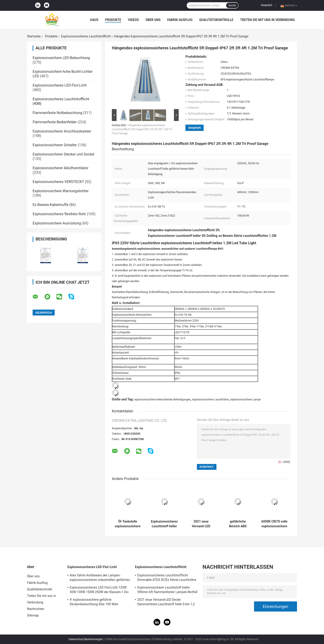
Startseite (34, 36)
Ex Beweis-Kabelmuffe (51, 205)
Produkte (113, 20)
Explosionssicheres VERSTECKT (58, 182)
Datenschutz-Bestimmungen (86, 639)
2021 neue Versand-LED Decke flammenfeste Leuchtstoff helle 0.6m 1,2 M (201, 524)
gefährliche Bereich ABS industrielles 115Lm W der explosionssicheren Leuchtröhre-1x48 (238, 524)
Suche (232, 5)
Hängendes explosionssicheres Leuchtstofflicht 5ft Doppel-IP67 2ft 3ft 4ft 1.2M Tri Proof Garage (142, 129)
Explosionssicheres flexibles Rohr (59, 214)
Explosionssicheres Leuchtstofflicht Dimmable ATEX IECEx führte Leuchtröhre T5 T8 (167, 578)
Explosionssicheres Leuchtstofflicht (86, 36)
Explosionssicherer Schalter (55, 145)
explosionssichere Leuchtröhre (210, 400)
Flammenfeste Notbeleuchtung (57, 113)
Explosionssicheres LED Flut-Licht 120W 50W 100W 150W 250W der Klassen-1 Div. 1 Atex (99, 590)
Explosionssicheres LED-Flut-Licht (60, 85)
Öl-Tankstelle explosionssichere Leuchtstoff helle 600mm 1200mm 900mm (128, 524)
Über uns (153, 20)
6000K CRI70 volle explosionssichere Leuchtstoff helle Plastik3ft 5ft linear (274, 524)
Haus (94, 20)
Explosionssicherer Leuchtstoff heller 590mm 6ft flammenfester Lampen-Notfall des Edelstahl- (164, 524)
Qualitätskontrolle (216, 20)
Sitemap (33, 615)
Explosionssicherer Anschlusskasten (62, 131)
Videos (134, 20)
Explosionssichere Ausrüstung (57, 223)
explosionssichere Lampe (245, 400)
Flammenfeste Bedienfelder (55, 122)
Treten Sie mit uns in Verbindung (267, 20)
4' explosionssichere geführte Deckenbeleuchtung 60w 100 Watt (94, 602)
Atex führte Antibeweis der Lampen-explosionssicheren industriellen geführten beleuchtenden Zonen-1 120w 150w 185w (100, 578)
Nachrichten (36, 609)
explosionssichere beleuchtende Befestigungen (162, 400)
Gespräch (267, 5)
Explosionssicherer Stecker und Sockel (63, 154)
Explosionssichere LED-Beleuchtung (61, 58)
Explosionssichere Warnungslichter (61, 191)
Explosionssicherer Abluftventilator (61, 168)
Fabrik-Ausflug (180, 20)
